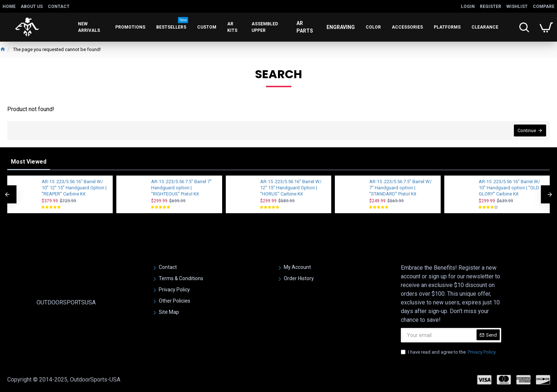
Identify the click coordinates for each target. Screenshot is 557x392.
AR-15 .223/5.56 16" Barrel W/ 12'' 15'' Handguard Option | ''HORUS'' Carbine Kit (291, 188)
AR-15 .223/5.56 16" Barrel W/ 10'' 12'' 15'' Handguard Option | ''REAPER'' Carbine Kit (74, 188)
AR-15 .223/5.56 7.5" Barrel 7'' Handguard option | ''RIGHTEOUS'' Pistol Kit (181, 188)
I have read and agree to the (449, 352)
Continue (527, 130)
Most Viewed (29, 162)
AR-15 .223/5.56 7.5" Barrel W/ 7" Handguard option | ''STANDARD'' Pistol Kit (400, 188)
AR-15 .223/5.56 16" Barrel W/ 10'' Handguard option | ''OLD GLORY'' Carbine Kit (509, 188)
